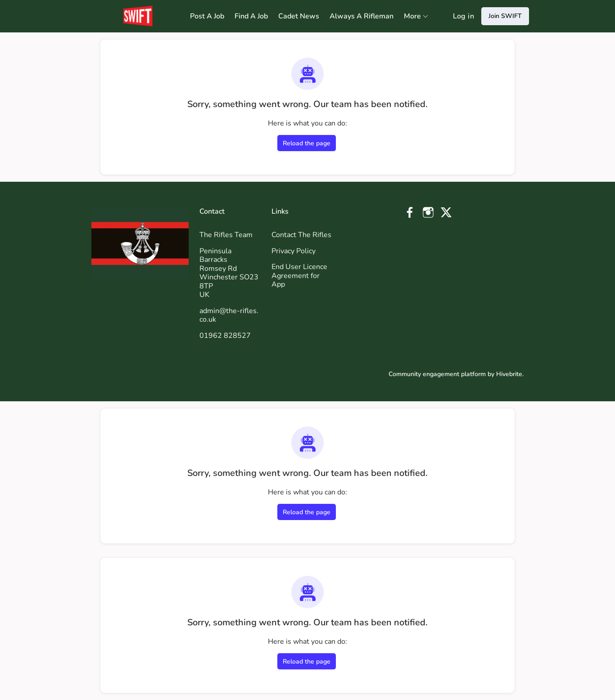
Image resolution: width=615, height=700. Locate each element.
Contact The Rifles (301, 235)
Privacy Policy (294, 251)
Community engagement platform (437, 374)
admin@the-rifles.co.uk (229, 315)
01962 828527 (225, 336)
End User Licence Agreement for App (299, 276)
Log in (464, 16)
